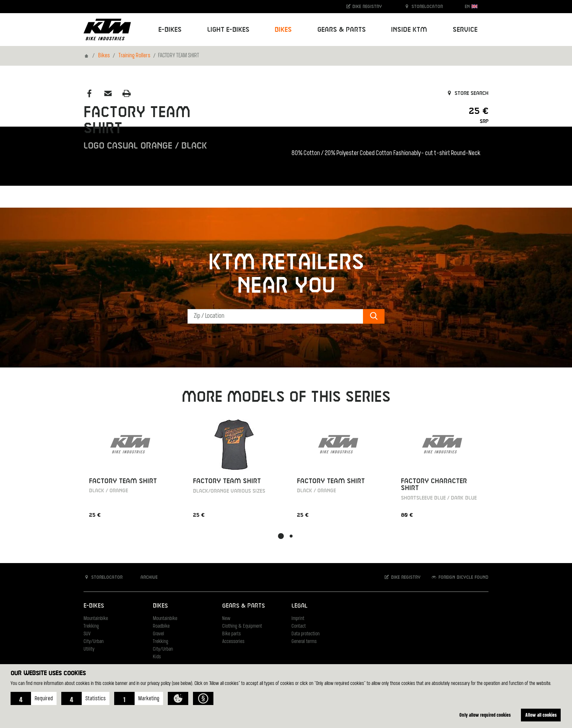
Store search (467, 93)
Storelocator (423, 6)
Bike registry (364, 6)
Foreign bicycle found (460, 577)
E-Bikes (94, 606)
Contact (299, 626)
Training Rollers (134, 56)
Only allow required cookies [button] (485, 715)
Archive (145, 577)
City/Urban (94, 642)
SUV (87, 634)
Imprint (298, 619)
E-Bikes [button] (170, 30)
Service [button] (465, 30)
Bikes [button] (283, 30)
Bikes (104, 56)
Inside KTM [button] (409, 30)
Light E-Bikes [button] (228, 30)
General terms (304, 642)
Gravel (159, 634)
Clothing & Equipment (242, 626)
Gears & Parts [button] (342, 30)
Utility (89, 649)
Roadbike (161, 626)
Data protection (306, 634)
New (226, 619)
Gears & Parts (244, 606)
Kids (157, 657)
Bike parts (231, 634)
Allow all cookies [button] (541, 715)
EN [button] (471, 6)
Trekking (91, 626)
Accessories (233, 642)
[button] (34, 698)
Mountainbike (96, 619)
